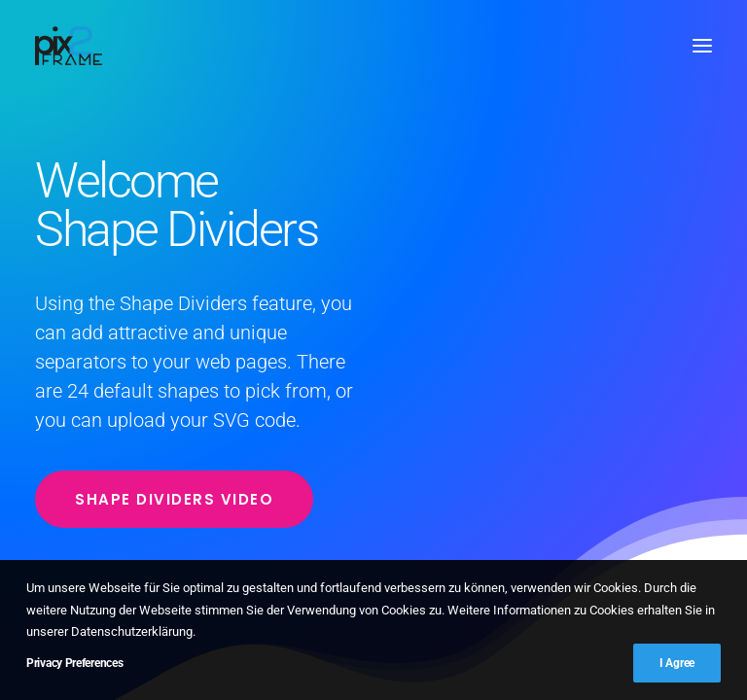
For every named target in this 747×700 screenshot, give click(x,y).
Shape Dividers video (174, 499)
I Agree (677, 663)
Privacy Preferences (74, 663)
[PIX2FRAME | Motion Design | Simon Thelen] (69, 46)
